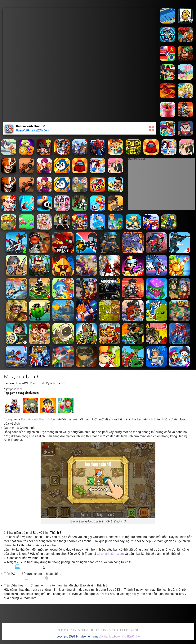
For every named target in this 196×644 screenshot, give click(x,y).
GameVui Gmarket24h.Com (20, 383)
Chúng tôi (63, 630)
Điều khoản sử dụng (107, 630)
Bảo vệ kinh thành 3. (53, 383)
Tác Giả (134, 630)
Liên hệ (124, 630)
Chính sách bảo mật (82, 630)
